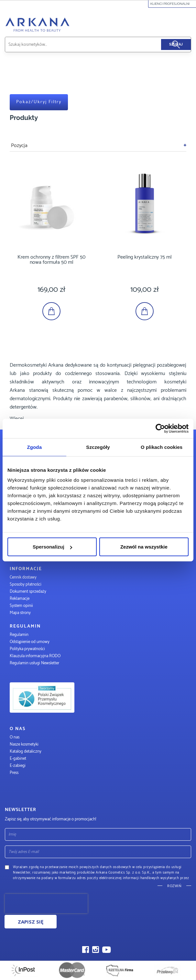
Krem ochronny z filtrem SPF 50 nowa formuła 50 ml (51, 260)
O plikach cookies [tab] (162, 447)
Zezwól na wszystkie (144, 547)
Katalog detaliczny (26, 752)
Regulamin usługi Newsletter (34, 663)
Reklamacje (20, 599)
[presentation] (46, 904)
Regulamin (19, 635)
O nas (15, 737)
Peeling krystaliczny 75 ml (145, 257)
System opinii (21, 606)
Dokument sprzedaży (28, 592)
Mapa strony (20, 613)
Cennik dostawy (23, 577)
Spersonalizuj (52, 547)
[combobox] (91, 45)
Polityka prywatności (27, 649)
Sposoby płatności (26, 584)
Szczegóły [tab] (98, 447)
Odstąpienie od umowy (30, 642)
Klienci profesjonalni (172, 4)
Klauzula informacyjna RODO (35, 656)
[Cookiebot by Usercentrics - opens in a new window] (160, 428)
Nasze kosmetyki (24, 744)
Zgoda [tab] (35, 447)
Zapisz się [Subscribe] (31, 922)
